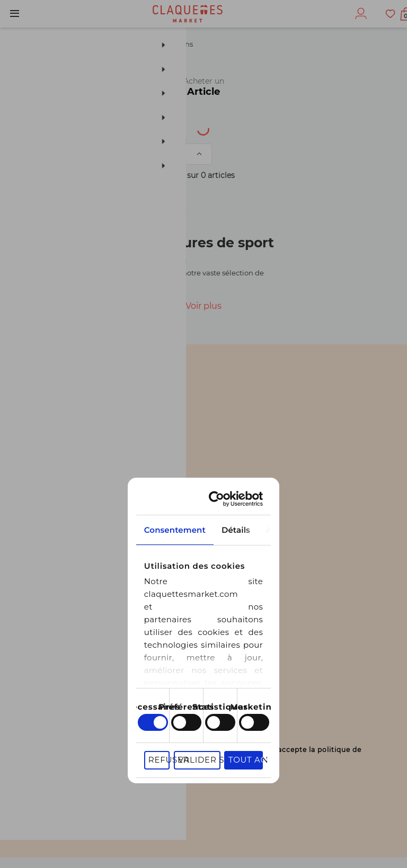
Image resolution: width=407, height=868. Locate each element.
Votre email (52, 716)
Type (136, 126)
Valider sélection (252, 671)
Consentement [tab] (76, 435)
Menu (15, 14)
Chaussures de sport (98, 44)
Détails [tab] (203, 435)
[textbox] (51, 127)
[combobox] (59, 127)
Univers (200, 126)
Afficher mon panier (392, 16)
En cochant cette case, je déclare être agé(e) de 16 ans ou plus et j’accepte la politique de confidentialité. (211, 759)
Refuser (174, 671)
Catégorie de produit (303, 126)
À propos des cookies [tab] (331, 435)
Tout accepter (346, 671)
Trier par (99, 154)
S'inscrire (46, 794)
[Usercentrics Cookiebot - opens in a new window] (340, 404)
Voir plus (203, 306)
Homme (25, 44)
